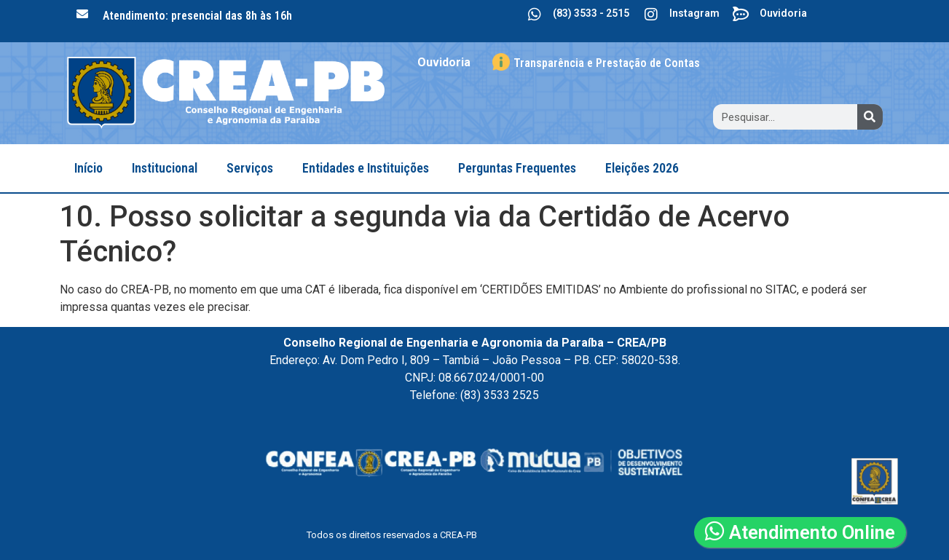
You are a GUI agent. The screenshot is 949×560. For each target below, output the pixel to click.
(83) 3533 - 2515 (591, 13)
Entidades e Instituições (366, 168)
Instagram (694, 13)
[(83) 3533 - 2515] (535, 15)
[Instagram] (651, 15)
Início (88, 168)
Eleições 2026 (642, 168)
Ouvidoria (783, 13)
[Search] (870, 117)
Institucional (165, 168)
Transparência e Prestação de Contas (607, 63)
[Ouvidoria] (741, 15)
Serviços (250, 168)
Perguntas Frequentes (517, 168)
